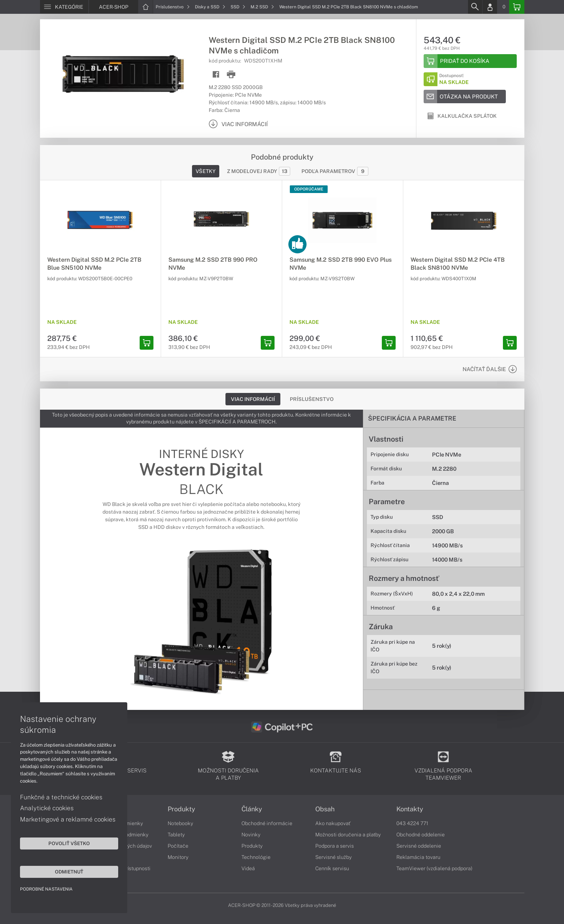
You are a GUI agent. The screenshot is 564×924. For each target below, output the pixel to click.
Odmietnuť (69, 872)
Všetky (206, 171)
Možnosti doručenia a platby (348, 835)
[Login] (490, 7)
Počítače (178, 846)
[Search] (475, 7)
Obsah (325, 809)
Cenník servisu (332, 868)
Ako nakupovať (333, 823)
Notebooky (180, 823)
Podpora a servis (335, 846)
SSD (238, 7)
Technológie (256, 857)
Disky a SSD (210, 7)
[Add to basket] (470, 61)
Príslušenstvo (173, 7)
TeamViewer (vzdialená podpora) (434, 868)
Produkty (181, 809)
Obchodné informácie (267, 823)
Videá (248, 868)
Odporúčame (309, 189)
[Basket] (517, 7)
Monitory (178, 857)
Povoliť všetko (69, 843)
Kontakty (410, 809)
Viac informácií (253, 399)
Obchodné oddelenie (421, 835)
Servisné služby (333, 857)
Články (252, 809)
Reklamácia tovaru (418, 857)
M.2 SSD (262, 7)
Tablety (176, 835)
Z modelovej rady (259, 171)
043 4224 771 (412, 823)
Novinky (251, 835)
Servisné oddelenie (419, 846)
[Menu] (64, 7)
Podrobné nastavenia (46, 889)
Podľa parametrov (335, 171)
